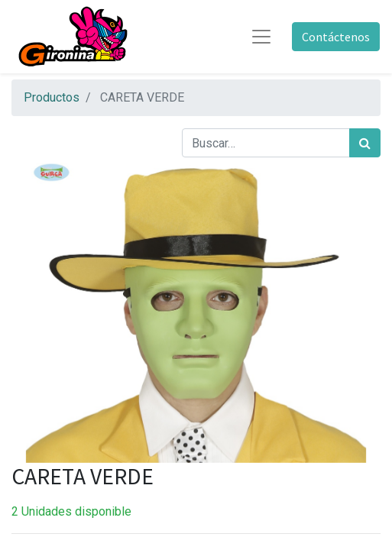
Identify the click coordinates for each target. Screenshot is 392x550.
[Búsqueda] (365, 143)
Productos (52, 97)
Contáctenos (336, 37)
